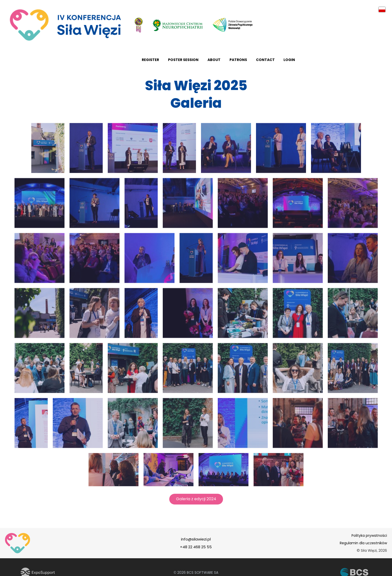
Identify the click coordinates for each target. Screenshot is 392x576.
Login (381, 61)
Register (237, 61)
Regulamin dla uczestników (363, 546)
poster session (271, 61)
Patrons (328, 61)
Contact (356, 61)
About (303, 61)
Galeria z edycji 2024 (196, 502)
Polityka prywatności (369, 538)
